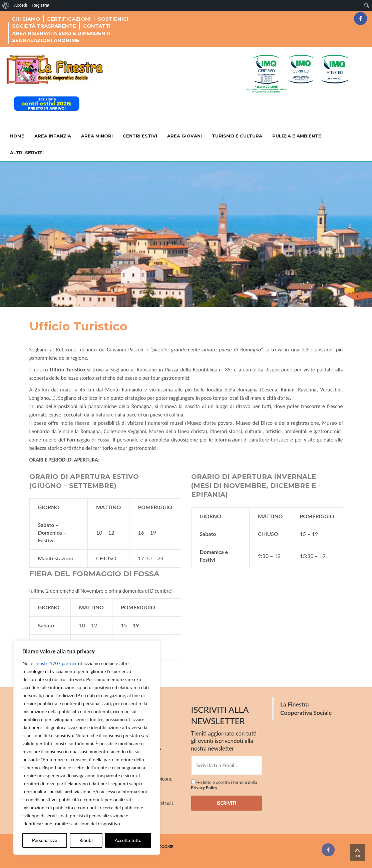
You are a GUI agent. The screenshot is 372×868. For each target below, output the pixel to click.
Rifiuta (86, 840)
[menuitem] (6, 5)
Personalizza (45, 840)
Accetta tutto (128, 840)
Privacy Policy (204, 788)
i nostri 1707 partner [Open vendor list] (56, 663)
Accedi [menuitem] (21, 5)
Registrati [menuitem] (41, 5)
